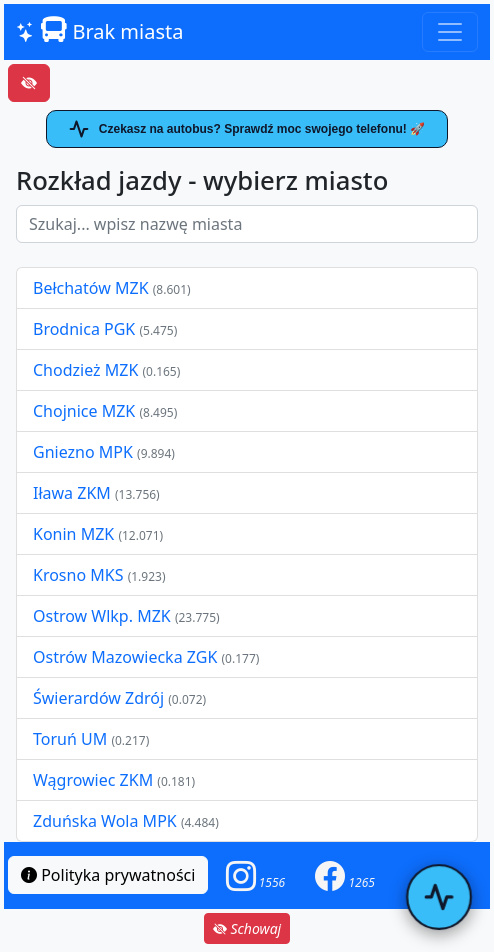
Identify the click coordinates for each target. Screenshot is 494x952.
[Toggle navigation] (450, 32)
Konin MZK (73, 534)
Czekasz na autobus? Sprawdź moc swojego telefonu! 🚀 (247, 129)
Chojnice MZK (86, 411)
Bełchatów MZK (91, 288)
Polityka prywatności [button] (108, 875)
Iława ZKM (72, 493)
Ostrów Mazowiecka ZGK (127, 657)
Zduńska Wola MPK (105, 821)
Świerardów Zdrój (98, 698)
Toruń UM (70, 739)
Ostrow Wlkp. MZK (104, 616)
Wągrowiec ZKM (95, 780)
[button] (256, 875)
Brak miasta (99, 31)
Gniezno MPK (85, 452)
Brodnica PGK (86, 329)
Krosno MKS (80, 575)
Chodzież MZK (85, 370)
